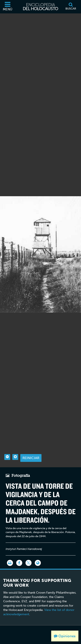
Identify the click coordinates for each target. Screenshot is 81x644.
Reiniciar (31, 446)
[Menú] (8, 7)
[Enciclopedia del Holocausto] (41, 7)
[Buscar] (71, 7)
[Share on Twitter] (29, 551)
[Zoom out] (7, 445)
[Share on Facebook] (19, 551)
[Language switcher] (38, 551)
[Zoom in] (15, 445)
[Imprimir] (10, 551)
